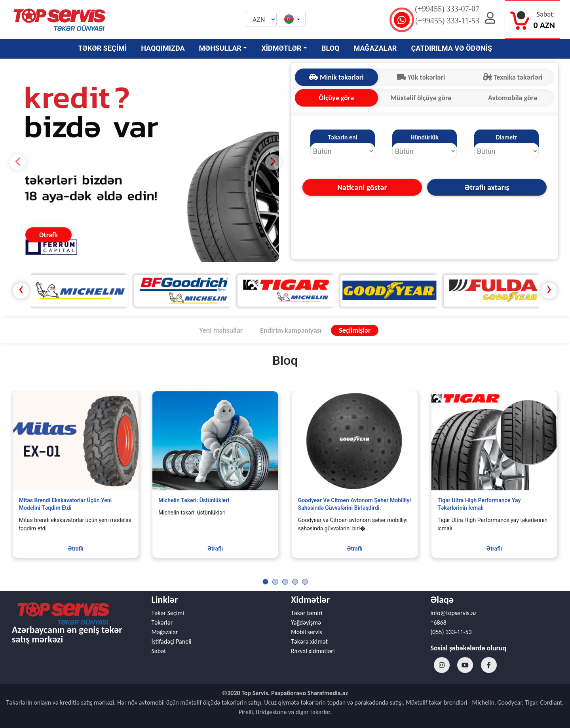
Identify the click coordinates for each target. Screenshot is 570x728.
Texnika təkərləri (513, 77)
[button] (292, 20)
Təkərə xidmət (309, 641)
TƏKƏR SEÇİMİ (102, 48)
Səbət (159, 651)
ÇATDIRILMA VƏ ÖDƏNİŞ (451, 48)
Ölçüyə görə (336, 98)
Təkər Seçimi (168, 613)
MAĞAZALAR (375, 48)
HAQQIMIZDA (163, 48)
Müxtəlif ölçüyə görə (421, 98)
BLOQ (330, 48)
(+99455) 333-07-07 (447, 9)
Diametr (506, 137)
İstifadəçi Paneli (172, 641)
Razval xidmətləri (313, 651)
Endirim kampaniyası (291, 330)
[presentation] (21, 291)
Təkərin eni (342, 137)
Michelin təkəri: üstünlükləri (194, 500)
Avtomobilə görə (513, 98)
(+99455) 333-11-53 (447, 21)
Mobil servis (307, 632)
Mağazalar (165, 632)
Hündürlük (424, 137)
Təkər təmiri (307, 613)
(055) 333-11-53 (451, 632)
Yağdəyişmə (306, 622)
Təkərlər (162, 622)
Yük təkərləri (421, 77)
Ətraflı (48, 235)
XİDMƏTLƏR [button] (281, 48)
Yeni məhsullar (221, 330)
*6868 (439, 622)
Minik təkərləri (336, 77)
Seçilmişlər (355, 330)
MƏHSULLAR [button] (220, 48)
